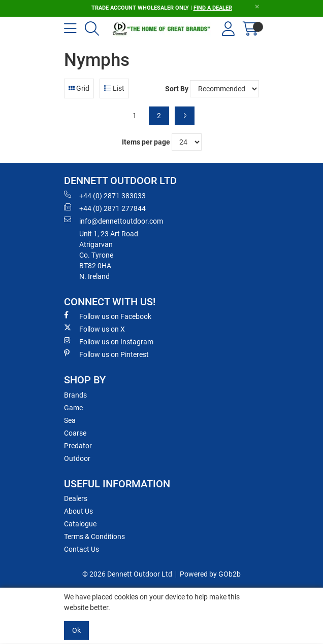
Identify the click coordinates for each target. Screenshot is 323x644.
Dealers (76, 498)
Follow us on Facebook (108, 316)
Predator (78, 446)
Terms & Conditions (94, 536)
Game (73, 408)
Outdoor (77, 458)
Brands (75, 395)
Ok (76, 630)
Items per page (146, 142)
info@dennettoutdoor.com (114, 221)
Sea (70, 420)
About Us (78, 511)
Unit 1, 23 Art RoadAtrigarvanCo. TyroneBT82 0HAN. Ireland (109, 255)
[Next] (185, 116)
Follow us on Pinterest (106, 354)
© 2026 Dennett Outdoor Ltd (127, 574)
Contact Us (82, 549)
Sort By (177, 89)
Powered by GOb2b (210, 574)
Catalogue (80, 524)
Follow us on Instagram (109, 341)
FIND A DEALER (213, 8)
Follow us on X (94, 329)
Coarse (75, 433)
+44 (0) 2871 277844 (105, 208)
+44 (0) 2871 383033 (105, 195)
